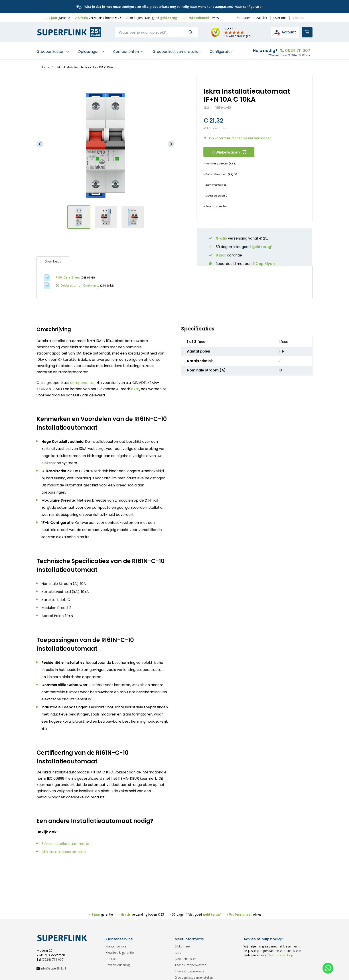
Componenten (126, 49)
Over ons (280, 18)
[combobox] (156, 32)
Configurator (221, 49)
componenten (83, 381)
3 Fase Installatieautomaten (66, 842)
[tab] (53, 259)
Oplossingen (89, 49)
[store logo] (62, 33)
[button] (40, 142)
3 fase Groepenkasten (190, 971)
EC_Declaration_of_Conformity (77, 283)
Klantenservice (116, 946)
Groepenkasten (51, 49)
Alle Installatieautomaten (64, 850)
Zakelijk (262, 18)
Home (45, 65)
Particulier (243, 18)
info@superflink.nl (53, 968)
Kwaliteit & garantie (120, 952)
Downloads (53, 259)
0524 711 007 (298, 48)
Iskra (135, 387)
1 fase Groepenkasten (190, 965)
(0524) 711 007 (53, 959)
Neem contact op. (280, 955)
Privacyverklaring (118, 965)
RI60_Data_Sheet (68, 275)
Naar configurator (249, 7)
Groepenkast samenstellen (177, 49)
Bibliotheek (183, 946)
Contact (298, 18)
